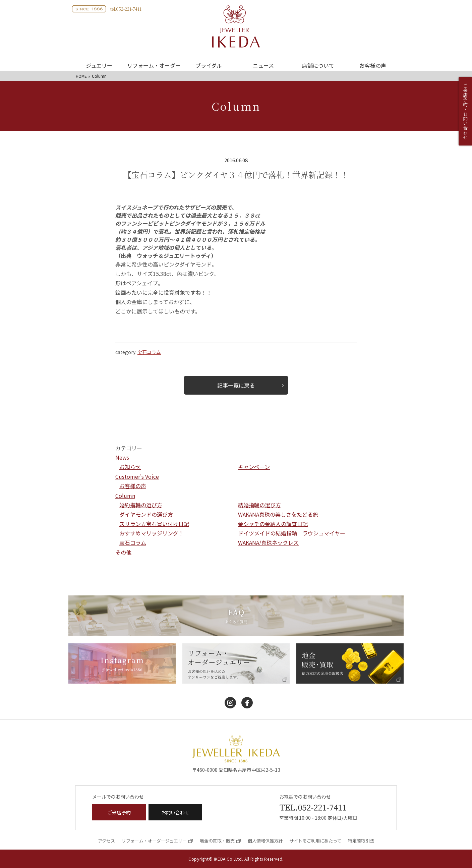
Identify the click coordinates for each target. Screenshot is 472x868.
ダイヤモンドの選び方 (146, 514)
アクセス (106, 841)
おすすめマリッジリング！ (152, 533)
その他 (123, 552)
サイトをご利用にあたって (315, 841)
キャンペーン (254, 467)
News (122, 457)
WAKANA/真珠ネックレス (268, 542)
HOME (81, 76)
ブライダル (209, 65)
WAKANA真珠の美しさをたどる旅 (278, 514)
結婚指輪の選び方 (259, 505)
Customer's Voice (137, 476)
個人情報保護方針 (265, 841)
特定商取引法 (361, 841)
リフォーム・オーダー (154, 65)
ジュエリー (99, 65)
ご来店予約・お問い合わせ (465, 111)
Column (125, 496)
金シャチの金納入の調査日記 (273, 524)
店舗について (318, 65)
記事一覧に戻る (236, 385)
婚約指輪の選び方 (141, 505)
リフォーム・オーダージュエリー (154, 841)
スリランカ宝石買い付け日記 (154, 524)
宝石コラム (149, 352)
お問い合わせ (175, 812)
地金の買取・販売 (217, 841)
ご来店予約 (119, 812)
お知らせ (130, 467)
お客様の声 (373, 65)
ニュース (263, 65)
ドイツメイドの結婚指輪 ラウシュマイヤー (292, 533)
